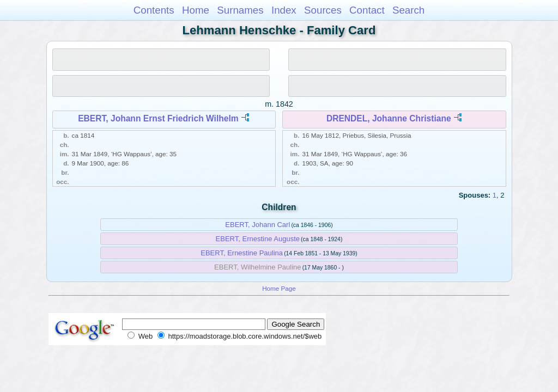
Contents (154, 10)
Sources (323, 10)
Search (408, 10)
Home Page (279, 288)
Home (196, 10)
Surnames (240, 10)
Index (284, 10)
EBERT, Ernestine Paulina (242, 253)
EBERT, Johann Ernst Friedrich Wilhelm (158, 118)
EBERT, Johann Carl (257, 225)
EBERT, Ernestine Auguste (258, 239)
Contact (367, 10)
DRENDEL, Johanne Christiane (389, 118)
